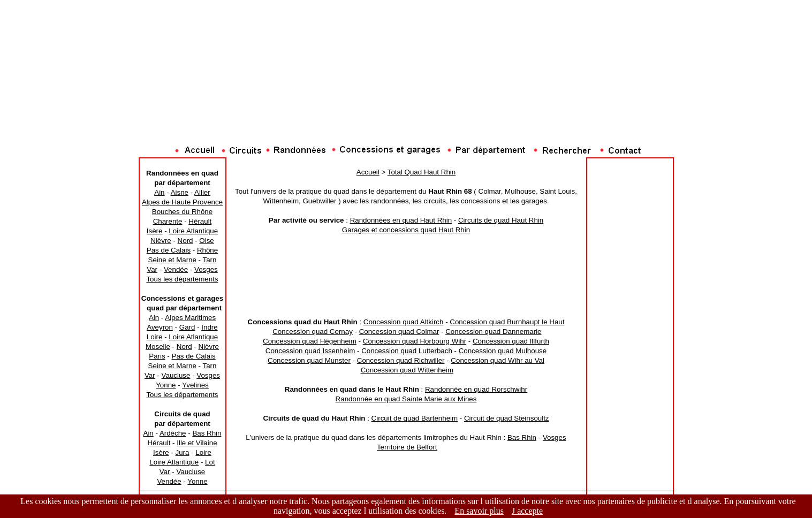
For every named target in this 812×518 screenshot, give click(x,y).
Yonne (166, 385)
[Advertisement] (406, 120)
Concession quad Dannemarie (493, 332)
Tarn (210, 260)
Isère (155, 231)
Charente (168, 221)
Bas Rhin (207, 433)
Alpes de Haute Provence (182, 202)
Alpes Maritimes (190, 318)
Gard (187, 327)
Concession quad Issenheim (310, 351)
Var (152, 269)
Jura (183, 452)
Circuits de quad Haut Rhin (501, 220)
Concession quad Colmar (399, 332)
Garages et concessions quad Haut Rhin (406, 230)
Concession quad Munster (309, 360)
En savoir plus (479, 511)
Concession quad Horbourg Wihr (415, 341)
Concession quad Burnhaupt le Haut (507, 322)
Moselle (158, 346)
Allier (202, 192)
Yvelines (195, 385)
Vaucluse (176, 375)
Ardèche (173, 433)
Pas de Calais (169, 250)
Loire (155, 337)
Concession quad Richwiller (401, 360)
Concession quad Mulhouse (503, 351)
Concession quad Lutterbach (407, 351)
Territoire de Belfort (407, 447)
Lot (210, 462)
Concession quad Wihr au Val (498, 360)
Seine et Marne (172, 260)
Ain (159, 192)
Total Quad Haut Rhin (422, 172)
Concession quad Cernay (313, 332)
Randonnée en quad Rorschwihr (476, 389)
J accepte (527, 511)
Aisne (180, 192)
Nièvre (161, 241)
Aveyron (160, 327)
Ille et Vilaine (197, 443)
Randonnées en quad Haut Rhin (401, 220)
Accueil (368, 172)
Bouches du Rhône (182, 212)
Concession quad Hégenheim (310, 341)
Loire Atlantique (193, 231)
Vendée (176, 269)
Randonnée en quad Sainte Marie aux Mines (406, 399)
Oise (206, 241)
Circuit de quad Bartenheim (415, 418)
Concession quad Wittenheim (407, 370)
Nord (185, 241)
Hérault (200, 221)
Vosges (206, 269)
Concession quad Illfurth (511, 341)
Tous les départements (182, 279)
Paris (157, 356)
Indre (209, 327)
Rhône (207, 250)
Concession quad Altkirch (404, 322)
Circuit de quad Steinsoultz (507, 418)
